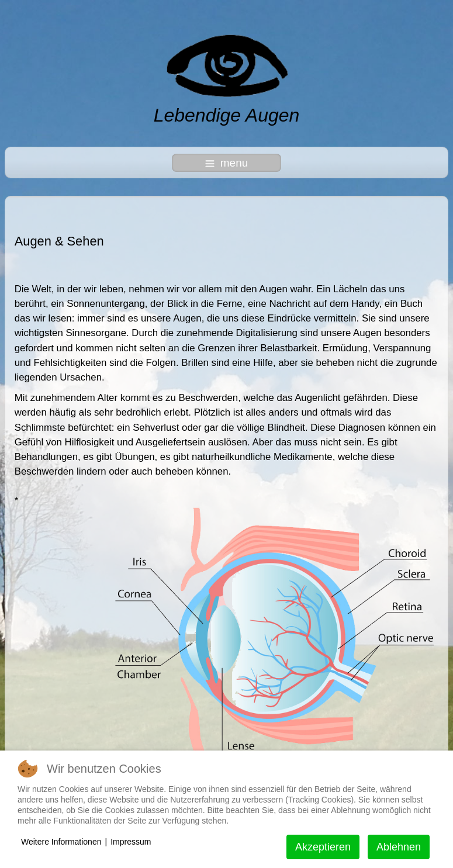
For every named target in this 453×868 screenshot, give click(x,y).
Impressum (131, 842)
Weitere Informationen (61, 842)
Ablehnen (399, 847)
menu (227, 163)
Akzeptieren (323, 847)
